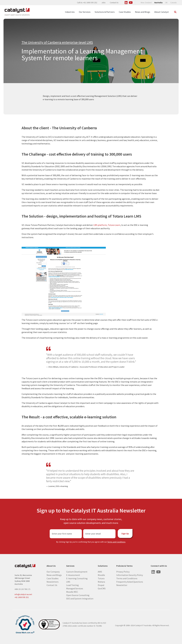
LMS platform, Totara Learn (107, 225)
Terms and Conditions (116, 542)
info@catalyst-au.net (23, 594)
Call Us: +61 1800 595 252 (87, 3)
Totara (101, 578)
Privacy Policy (123, 572)
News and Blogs (143, 12)
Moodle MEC (72, 592)
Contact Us (114, 3)
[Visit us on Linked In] (126, 2)
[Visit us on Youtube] (131, 2)
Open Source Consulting (78, 595)
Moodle (101, 575)
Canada (173, 3)
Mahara (101, 582)
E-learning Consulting (77, 578)
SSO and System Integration (80, 599)
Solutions (103, 566)
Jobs (103, 3)
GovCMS (102, 588)
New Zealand (146, 3)
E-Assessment (73, 575)
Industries (70, 12)
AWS (100, 572)
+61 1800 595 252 (22, 597)
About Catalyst (162, 12)
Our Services (85, 12)
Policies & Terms (124, 566)
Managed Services (75, 588)
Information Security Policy (130, 575)
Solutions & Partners (105, 12)
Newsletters (53, 582)
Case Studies (125, 12)
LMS (68, 582)
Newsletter (122, 585)
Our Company (53, 572)
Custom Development (77, 572)
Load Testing (72, 585)
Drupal (101, 585)
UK (166, 3)
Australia (158, 3)
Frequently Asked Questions (130, 582)
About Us (51, 566)
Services (70, 566)
